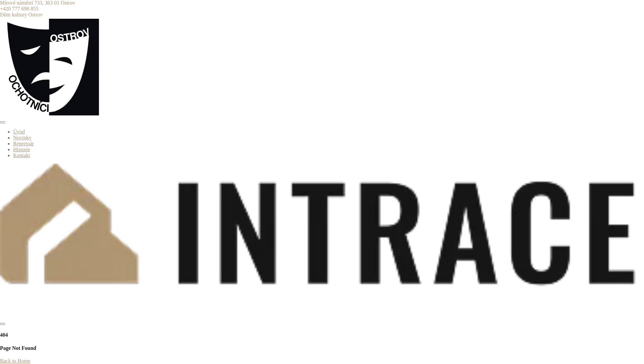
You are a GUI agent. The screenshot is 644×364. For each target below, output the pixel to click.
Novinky (22, 138)
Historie (22, 149)
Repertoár (23, 144)
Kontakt (22, 155)
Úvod (19, 132)
